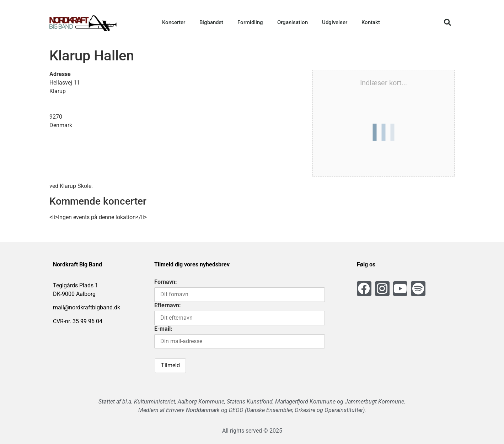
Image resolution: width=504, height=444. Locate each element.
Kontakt (371, 22)
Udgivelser (335, 22)
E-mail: (163, 329)
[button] (447, 22)
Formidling (250, 22)
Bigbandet (211, 22)
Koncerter (174, 22)
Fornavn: (166, 282)
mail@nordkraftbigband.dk (87, 307)
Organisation (293, 22)
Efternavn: (168, 305)
